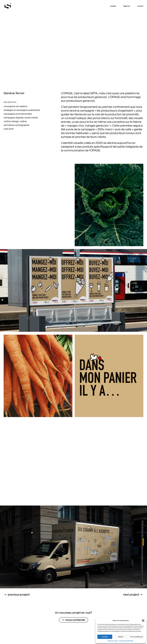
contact (140, 6)
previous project (19, 595)
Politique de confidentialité (126, 641)
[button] (143, 621)
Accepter (105, 637)
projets (113, 6)
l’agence (127, 6)
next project (131, 595)
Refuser (121, 637)
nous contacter (75, 620)
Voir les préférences (137, 637)
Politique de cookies (113, 641)
